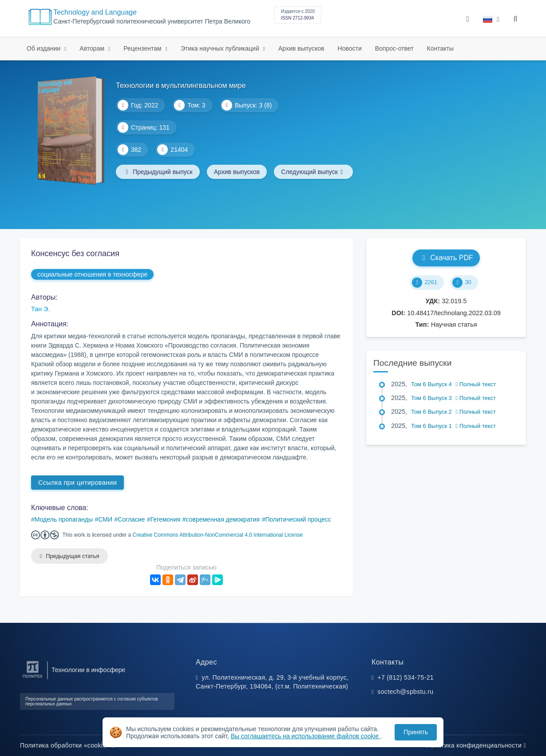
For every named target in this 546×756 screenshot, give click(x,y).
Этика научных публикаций (221, 48)
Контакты (440, 48)
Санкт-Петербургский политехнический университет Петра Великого (152, 22)
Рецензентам (143, 48)
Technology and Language (95, 12)
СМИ (105, 519)
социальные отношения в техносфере (92, 274)
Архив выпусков (301, 48)
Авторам (93, 48)
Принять (416, 732)
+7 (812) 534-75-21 (406, 677)
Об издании (44, 48)
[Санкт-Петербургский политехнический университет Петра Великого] (33, 678)
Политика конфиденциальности (476, 745)
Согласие (131, 519)
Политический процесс (298, 519)
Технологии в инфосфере (88, 670)
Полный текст (476, 384)
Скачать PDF (446, 258)
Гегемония (166, 519)
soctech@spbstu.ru (405, 692)
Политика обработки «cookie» (67, 745)
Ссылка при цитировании (77, 483)
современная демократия (223, 519)
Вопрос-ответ (394, 48)
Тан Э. (40, 309)
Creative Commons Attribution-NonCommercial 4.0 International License (218, 535)
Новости (350, 48)
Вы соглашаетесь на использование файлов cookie (306, 736)
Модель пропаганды (64, 519)
